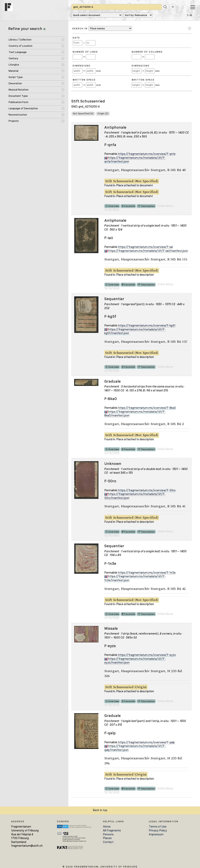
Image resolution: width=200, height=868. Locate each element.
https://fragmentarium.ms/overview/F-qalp (146, 742)
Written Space (84, 80)
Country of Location (21, 46)
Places (107, 838)
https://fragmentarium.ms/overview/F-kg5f (147, 325)
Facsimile (130, 206)
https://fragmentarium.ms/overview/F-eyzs (147, 655)
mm (99, 71)
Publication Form (18, 102)
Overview (114, 206)
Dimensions (82, 66)
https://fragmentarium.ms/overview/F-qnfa (147, 154)
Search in (102, 28)
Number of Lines (85, 52)
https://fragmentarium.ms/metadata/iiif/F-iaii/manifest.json (148, 251)
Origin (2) (103, 113)
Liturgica (14, 65)
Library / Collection (20, 40)
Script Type (16, 77)
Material (13, 71)
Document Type (18, 96)
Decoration (15, 83)
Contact (108, 842)
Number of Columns (147, 52)
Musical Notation (19, 90)
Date (76, 38)
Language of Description (23, 108)
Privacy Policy (158, 830)
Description (148, 206)
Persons (108, 834)
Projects (14, 121)
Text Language (18, 52)
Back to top (100, 810)
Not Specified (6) (83, 113)
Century (13, 58)
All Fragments (112, 830)
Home (107, 827)
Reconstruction (18, 115)
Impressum (156, 834)
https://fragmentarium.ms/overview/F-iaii (146, 247)
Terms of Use (158, 827)
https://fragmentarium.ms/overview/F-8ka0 (147, 408)
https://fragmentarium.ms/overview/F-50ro (147, 490)
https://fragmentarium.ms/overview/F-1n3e (147, 573)
